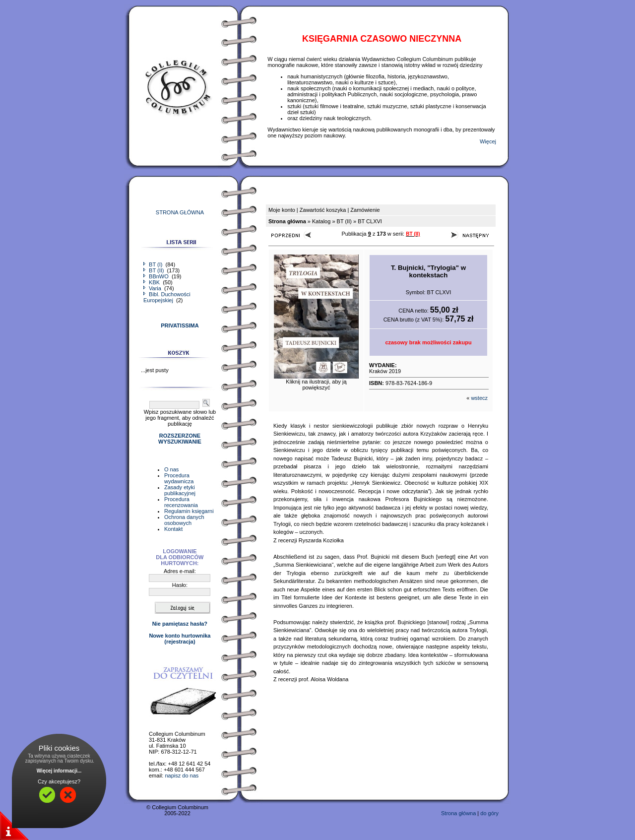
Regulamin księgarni (189, 511)
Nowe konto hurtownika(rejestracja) (180, 639)
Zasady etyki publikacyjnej (180, 490)
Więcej (488, 141)
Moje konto (282, 210)
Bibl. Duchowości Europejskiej (167, 297)
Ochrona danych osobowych (184, 520)
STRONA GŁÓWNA (180, 212)
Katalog (321, 221)
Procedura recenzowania (181, 502)
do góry (489, 813)
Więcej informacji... (59, 771)
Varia (153, 288)
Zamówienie (365, 210)
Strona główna (458, 813)
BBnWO (157, 276)
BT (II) (154, 270)
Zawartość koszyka (323, 210)
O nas (171, 469)
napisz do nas (182, 775)
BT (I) (154, 264)
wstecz (479, 398)
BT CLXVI (370, 221)
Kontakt (173, 529)
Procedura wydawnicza (179, 478)
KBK (152, 282)
